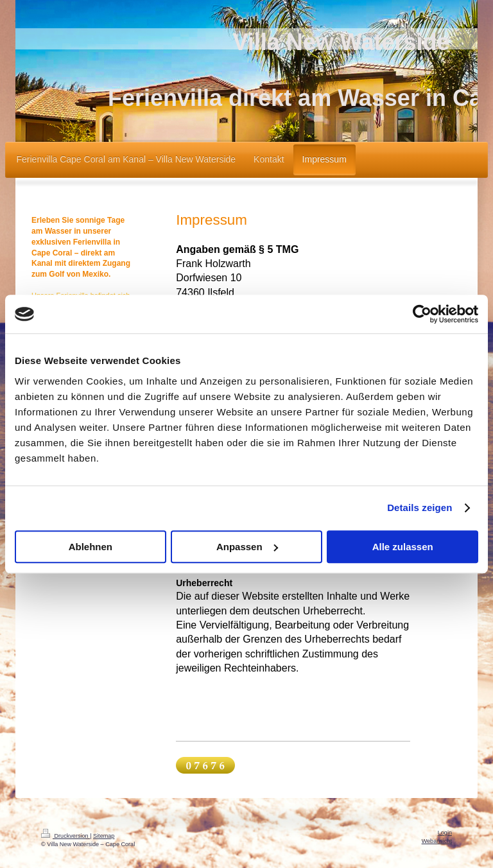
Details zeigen (419, 508)
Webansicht (437, 841)
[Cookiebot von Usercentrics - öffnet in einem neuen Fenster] (422, 314)
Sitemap (104, 836)
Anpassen (247, 547)
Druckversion (65, 836)
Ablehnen (91, 547)
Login (445, 833)
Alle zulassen (403, 547)
